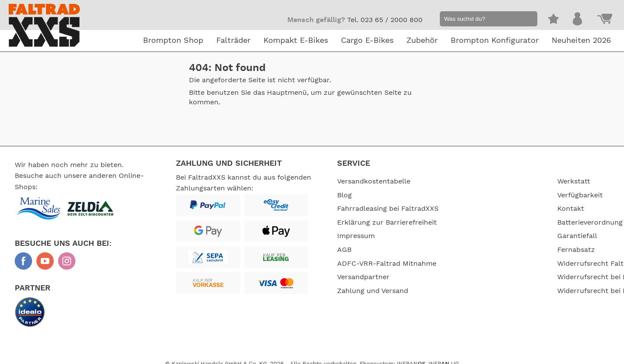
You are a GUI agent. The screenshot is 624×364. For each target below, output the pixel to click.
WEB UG (444, 356)
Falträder (233, 41)
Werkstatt (490, 181)
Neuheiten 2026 (581, 41)
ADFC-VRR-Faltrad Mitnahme (387, 264)
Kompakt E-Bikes (296, 41)
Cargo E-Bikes (367, 41)
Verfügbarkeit (496, 195)
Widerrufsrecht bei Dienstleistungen (534, 277)
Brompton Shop (173, 41)
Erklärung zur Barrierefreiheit (387, 222)
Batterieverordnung (506, 222)
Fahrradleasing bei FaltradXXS (388, 209)
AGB (344, 250)
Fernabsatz (492, 250)
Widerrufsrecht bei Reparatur (523, 291)
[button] (527, 20)
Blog (344, 195)
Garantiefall (493, 236)
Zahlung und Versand (373, 291)
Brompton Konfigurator (495, 41)
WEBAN (411, 356)
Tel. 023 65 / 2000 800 (385, 20)
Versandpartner (363, 277)
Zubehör (422, 41)
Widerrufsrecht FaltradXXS (518, 264)
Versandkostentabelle (374, 181)
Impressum (356, 236)
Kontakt (487, 209)
